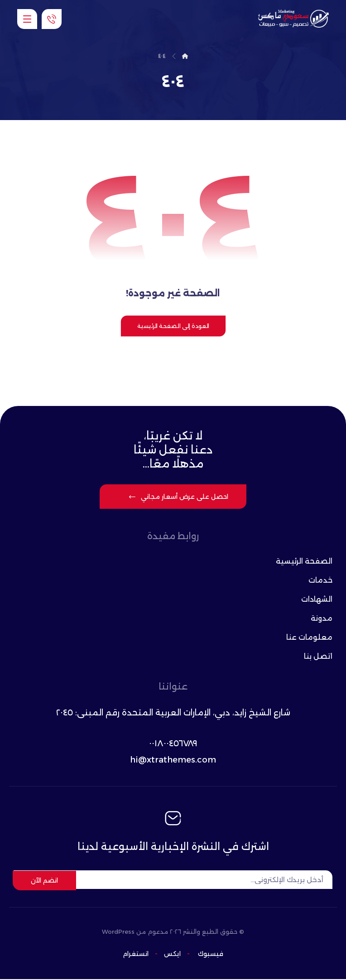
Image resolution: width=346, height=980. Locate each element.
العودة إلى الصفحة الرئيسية (173, 327)
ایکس (171, 955)
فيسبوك (211, 955)
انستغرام (136, 955)
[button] (27, 19)
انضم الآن (44, 881)
